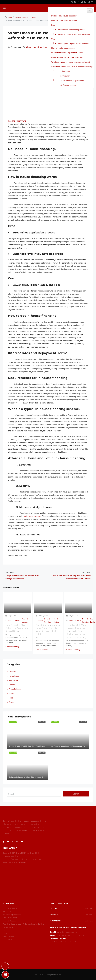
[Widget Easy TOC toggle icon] (90, 11)
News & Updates (22, 17)
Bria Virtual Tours (10, 918)
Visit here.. (89, 908)
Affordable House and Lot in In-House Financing (72, 67)
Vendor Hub (8, 940)
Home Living (14, 676)
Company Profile (10, 908)
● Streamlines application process (70, 30)
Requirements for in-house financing (67, 57)
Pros (53, 25)
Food (11, 698)
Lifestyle (17, 620)
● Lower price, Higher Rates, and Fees (72, 44)
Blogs (34, 17)
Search (76, 794)
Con (53, 39)
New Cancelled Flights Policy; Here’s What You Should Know (17, 628)
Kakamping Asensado (12, 915)
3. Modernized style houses (70, 80)
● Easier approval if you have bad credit (73, 34)
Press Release (15, 689)
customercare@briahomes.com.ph (64, 941)
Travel (11, 693)
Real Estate (57, 620)
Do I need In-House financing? (64, 16)
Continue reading (12, 647)
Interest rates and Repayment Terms (67, 53)
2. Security (62, 76)
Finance (78, 620)
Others (11, 702)
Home (10, 17)
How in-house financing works (64, 20)
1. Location (62, 71)
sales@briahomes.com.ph (67, 932)
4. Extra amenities (65, 85)
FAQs (5, 933)
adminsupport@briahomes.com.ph (72, 935)
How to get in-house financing (64, 48)
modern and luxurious (32, 516)
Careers (6, 930)
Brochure (7, 911)
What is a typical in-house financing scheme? (71, 62)
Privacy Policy (9, 936)
